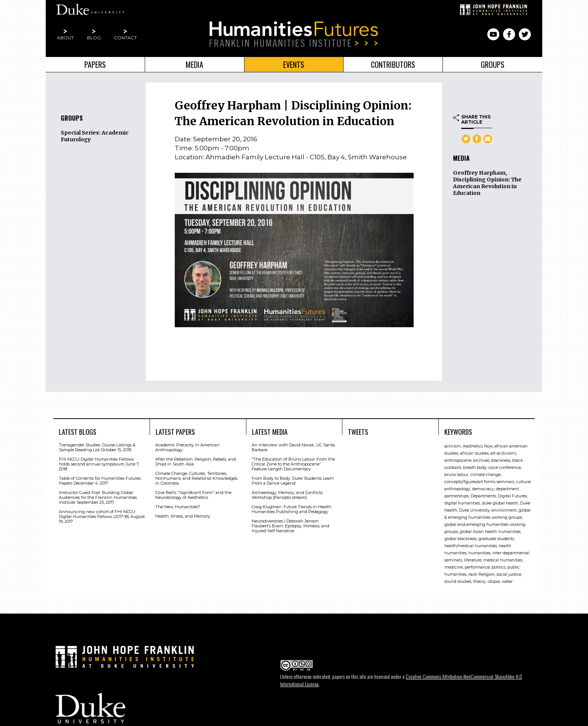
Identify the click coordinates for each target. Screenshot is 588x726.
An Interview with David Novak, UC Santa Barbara (293, 447)
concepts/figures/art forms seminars (479, 482)
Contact (125, 38)
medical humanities (503, 560)
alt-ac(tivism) (503, 453)
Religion (487, 574)
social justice (509, 574)
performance (477, 567)
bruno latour (456, 475)
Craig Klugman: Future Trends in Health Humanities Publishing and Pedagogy (292, 509)
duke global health (500, 503)
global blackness (460, 539)
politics (499, 567)
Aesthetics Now (478, 446)
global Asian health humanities (490, 532)
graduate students (496, 539)
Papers (95, 64)
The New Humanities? (178, 507)
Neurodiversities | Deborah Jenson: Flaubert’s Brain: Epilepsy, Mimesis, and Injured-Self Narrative (290, 526)
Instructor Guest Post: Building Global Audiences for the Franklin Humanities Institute (98, 497)
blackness (501, 460)
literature (473, 560)
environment (504, 510)
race (472, 574)
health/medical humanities (471, 546)
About (65, 38)
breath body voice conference (492, 468)
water (507, 582)
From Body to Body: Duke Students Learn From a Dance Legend (293, 481)
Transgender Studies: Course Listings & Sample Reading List (97, 447)
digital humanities (462, 503)
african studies (474, 453)
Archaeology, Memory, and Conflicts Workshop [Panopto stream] (287, 495)
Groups (493, 64)
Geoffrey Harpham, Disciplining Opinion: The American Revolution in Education (487, 183)
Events (294, 64)
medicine (454, 567)
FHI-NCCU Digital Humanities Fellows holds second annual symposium (96, 462)
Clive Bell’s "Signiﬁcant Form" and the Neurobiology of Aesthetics (193, 495)
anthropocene (458, 460)
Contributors (393, 64)
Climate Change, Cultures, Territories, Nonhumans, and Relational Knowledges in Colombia (196, 478)
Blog (94, 38)
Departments (483, 496)
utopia (494, 582)
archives (481, 460)
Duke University (474, 510)
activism (453, 446)
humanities (479, 553)
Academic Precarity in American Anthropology (187, 447)
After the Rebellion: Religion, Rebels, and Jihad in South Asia (196, 462)
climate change (485, 475)
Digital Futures (512, 496)
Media (194, 64)
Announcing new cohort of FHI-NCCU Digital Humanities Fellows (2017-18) (97, 514)
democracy (483, 489)
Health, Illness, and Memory (183, 516)
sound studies (458, 582)
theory (479, 582)
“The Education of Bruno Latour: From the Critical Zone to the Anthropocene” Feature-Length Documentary (293, 464)
